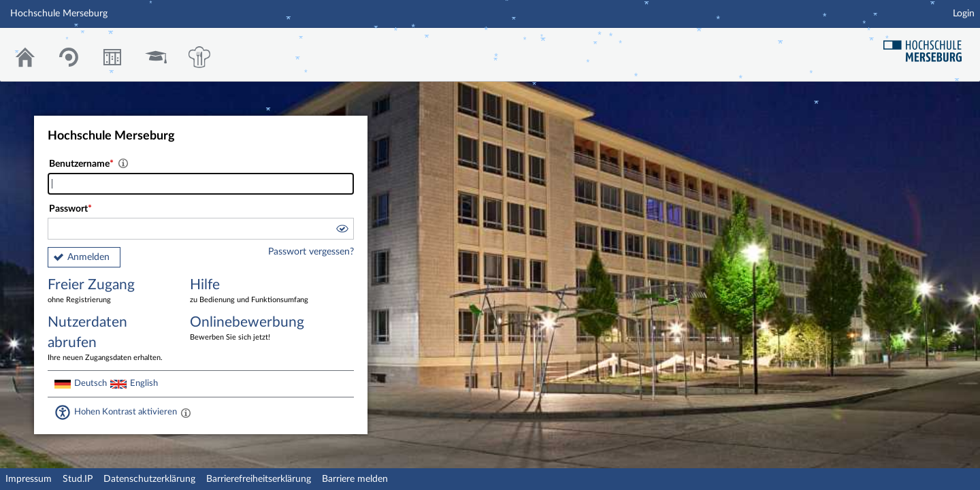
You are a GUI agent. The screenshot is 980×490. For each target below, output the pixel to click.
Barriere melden (355, 479)
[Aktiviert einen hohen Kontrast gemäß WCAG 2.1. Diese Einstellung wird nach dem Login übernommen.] (186, 412)
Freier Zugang (109, 292)
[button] (342, 231)
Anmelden (88, 257)
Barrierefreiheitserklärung (259, 479)
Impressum (29, 479)
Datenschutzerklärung (149, 479)
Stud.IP (78, 479)
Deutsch (91, 383)
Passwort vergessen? (311, 252)
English (144, 383)
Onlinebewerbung (251, 329)
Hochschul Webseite (928, 46)
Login (964, 14)
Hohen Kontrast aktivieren (126, 412)
